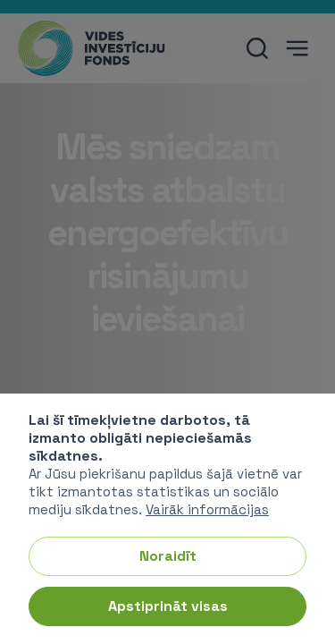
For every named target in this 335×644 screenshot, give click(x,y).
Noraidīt (168, 556)
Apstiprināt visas (168, 606)
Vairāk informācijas (207, 509)
